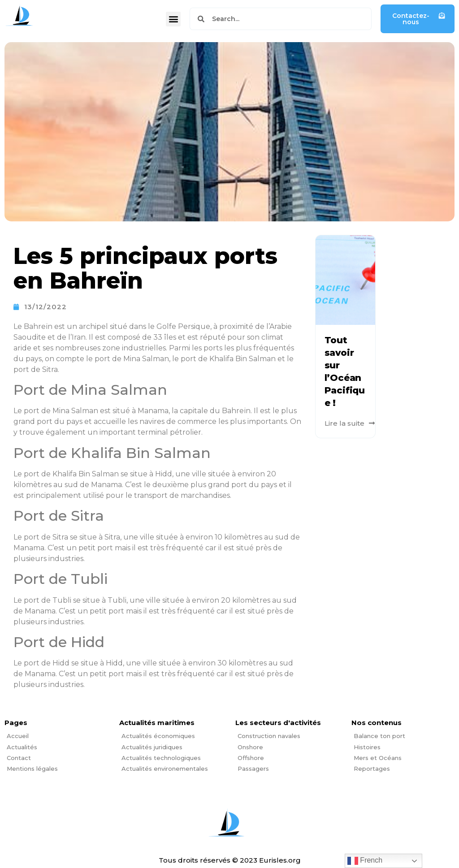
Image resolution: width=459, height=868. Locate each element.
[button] (173, 19)
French (365, 861)
